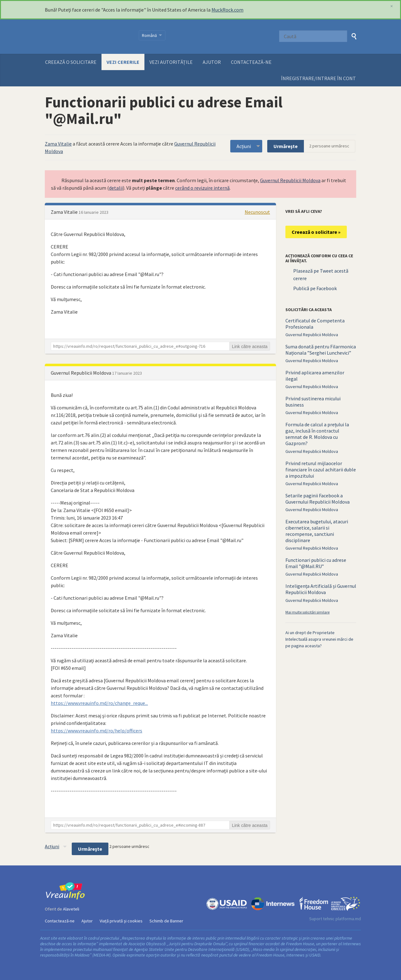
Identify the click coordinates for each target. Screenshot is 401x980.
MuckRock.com (227, 10)
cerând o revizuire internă (202, 188)
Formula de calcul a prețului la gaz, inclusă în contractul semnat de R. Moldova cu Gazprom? (317, 434)
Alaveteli (71, 909)
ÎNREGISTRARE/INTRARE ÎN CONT (318, 78)
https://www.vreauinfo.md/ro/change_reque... (99, 703)
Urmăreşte (286, 146)
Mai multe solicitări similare (307, 612)
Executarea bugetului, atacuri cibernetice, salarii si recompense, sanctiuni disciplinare (317, 531)
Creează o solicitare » (316, 232)
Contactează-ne (251, 62)
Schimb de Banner (166, 921)
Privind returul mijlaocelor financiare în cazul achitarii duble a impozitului (321, 469)
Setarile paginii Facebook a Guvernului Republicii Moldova (318, 499)
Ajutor (212, 62)
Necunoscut (257, 212)
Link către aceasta (250, 346)
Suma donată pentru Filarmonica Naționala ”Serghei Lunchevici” (321, 350)
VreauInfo (88, 37)
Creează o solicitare (71, 62)
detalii (116, 188)
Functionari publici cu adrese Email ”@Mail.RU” (316, 563)
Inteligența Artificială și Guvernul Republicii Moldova (321, 589)
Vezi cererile (123, 62)
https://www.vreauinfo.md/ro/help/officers (96, 731)
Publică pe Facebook (315, 288)
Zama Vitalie (58, 144)
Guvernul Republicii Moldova (290, 180)
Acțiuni (244, 146)
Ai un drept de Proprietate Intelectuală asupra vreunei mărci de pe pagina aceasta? (319, 639)
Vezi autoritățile (171, 62)
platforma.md (348, 919)
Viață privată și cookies (121, 921)
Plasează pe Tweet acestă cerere (321, 275)
